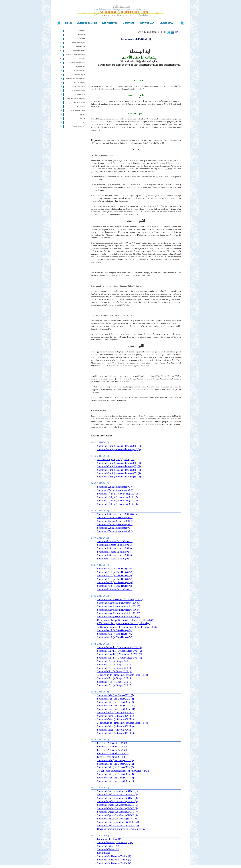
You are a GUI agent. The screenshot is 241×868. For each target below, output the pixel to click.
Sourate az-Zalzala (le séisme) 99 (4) (115, 528)
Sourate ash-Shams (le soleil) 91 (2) (115, 541)
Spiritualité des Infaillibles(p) (76, 55)
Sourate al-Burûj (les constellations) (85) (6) (119, 446)
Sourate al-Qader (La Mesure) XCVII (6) (117, 808)
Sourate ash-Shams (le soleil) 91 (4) (115, 548)
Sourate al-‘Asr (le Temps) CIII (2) (114, 665)
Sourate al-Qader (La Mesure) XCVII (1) (117, 791)
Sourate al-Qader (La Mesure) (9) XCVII (117, 819)
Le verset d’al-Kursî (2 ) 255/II (112, 747)
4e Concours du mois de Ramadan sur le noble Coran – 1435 (127, 627)
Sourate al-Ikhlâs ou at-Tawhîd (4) (114, 863)
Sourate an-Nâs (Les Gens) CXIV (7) (115, 695)
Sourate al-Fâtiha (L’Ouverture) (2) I (115, 842)
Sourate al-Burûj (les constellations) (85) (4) (119, 473)
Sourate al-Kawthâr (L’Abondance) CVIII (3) (120, 654)
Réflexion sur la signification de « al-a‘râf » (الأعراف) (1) (126, 620)
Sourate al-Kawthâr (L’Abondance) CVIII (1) (120, 647)
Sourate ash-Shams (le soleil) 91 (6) (115, 555)
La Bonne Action (80, 75)
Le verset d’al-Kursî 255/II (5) (112, 757)
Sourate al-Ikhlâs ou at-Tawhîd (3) (114, 860)
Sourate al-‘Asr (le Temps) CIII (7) (114, 685)
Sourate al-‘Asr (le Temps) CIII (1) (114, 661)
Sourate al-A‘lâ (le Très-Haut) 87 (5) (115, 572)
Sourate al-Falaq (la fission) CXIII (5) (116, 730)
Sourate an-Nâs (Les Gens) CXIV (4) (115, 774)
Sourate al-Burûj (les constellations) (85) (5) (119, 477)
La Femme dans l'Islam (78, 110)
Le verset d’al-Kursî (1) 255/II (112, 743)
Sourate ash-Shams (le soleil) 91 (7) (115, 559)
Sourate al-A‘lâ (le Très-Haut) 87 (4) (115, 569)
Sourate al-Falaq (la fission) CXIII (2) (116, 716)
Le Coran (82, 39)
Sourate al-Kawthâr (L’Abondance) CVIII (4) (120, 658)
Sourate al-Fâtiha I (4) (108, 849)
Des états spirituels (79, 71)
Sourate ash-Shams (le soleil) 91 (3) (115, 545)
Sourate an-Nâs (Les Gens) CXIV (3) (115, 767)
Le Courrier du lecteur (78, 102)
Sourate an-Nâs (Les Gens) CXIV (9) (115, 702)
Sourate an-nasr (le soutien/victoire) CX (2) (119, 603)
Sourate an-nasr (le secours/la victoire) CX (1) (120, 599)
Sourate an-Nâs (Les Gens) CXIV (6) (115, 781)
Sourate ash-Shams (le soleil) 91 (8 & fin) (118, 514)
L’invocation (81, 35)
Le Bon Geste (81, 67)
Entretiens (82, 114)
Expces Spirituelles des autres (75, 98)
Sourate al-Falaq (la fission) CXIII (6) (116, 733)
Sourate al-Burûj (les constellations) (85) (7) (119, 449)
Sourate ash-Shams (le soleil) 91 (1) (115, 589)
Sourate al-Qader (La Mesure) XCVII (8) (117, 815)
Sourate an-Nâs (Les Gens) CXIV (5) (115, 778)
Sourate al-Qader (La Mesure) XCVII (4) (117, 801)
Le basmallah (104, 853)
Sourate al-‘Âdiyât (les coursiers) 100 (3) (117, 501)
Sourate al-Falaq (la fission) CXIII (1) (116, 713)
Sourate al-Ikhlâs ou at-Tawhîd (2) (114, 856)
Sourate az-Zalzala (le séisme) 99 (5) (115, 531)
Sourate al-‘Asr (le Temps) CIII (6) (114, 682)
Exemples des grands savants (76, 79)
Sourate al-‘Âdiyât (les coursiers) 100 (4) (117, 504)
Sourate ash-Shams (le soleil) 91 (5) (115, 552)
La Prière (82, 31)
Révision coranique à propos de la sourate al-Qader (122, 829)
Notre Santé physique (78, 90)
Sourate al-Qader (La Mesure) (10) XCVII (118, 822)
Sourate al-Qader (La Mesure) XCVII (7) (117, 812)
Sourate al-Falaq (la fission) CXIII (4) (116, 726)
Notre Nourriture (80, 94)
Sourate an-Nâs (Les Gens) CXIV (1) (115, 760)
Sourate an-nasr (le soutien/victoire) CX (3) (119, 606)
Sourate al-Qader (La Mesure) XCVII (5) (117, 805)
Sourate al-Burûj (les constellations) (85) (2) (119, 466)
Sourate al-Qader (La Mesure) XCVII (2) (117, 795)
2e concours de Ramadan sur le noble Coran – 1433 (122, 723)
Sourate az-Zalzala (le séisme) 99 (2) (115, 521)
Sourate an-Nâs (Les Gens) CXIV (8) (115, 699)
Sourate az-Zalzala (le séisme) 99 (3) (115, 524)
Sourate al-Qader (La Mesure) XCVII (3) (117, 798)
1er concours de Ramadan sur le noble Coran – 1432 (123, 771)
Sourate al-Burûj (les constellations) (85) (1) (119, 463)
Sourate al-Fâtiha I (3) (108, 846)
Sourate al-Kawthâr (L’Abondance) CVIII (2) (120, 651)
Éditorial (82, 118)
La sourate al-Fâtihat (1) (109, 839)
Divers (83, 122)
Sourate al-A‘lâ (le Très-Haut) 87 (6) (115, 576)
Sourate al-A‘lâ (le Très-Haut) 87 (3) (115, 637)
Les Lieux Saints (80, 83)
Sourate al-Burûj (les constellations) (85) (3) (119, 470)
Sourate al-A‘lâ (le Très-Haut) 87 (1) (115, 630)
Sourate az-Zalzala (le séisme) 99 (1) (115, 517)
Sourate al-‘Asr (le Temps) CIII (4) (114, 671)
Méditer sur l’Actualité (78, 63)
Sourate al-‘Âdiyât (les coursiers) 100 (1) (117, 494)
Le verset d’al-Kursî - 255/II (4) (113, 754)
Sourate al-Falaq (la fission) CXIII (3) (116, 719)
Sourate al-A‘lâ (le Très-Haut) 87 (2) (115, 634)
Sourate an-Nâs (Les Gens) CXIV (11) (116, 709)
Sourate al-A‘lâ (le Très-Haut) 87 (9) (115, 586)
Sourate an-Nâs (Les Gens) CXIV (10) (116, 706)
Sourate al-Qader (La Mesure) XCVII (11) (118, 826)
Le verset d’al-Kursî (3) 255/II (112, 750)
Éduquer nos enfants (78, 126)
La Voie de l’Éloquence (77, 51)
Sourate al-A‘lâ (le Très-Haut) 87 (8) (115, 582)
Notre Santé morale (79, 87)
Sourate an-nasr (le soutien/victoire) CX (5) (119, 613)
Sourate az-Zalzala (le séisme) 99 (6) (115, 487)
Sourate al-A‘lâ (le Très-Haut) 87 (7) (115, 579)
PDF (179, 32)
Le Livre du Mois (79, 106)
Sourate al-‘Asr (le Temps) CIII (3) (114, 668)
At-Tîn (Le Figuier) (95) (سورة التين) (116, 459)
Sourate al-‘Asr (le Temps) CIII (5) (114, 678)
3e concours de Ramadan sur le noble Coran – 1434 (122, 675)
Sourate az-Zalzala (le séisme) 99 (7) (115, 490)
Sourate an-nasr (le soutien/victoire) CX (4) (119, 610)
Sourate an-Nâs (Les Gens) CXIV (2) (115, 764)
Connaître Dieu (80, 47)
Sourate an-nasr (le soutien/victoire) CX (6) (119, 617)
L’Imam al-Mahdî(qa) (78, 43)
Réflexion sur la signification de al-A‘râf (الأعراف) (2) (124, 623)
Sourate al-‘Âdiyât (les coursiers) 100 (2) (117, 497)
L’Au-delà (82, 59)
